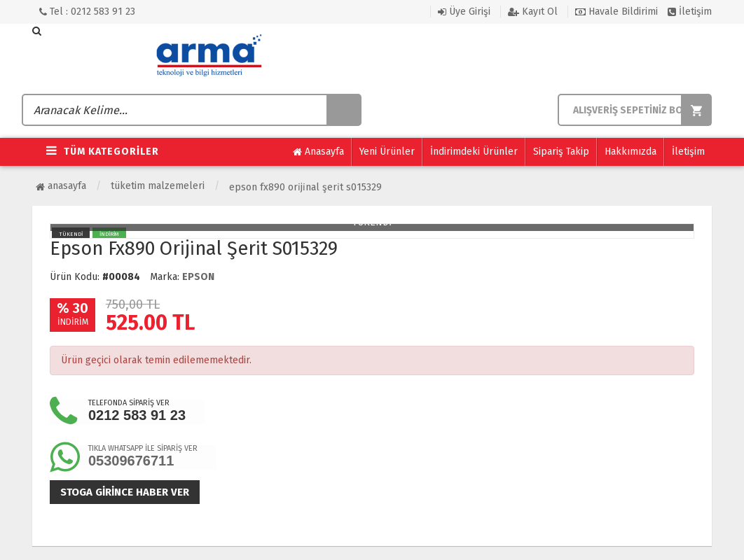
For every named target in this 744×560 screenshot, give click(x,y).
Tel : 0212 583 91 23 (87, 12)
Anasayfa (318, 152)
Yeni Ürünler (387, 152)
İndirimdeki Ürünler (474, 152)
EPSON (198, 277)
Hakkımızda (631, 152)
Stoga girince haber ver (125, 492)
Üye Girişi (464, 12)
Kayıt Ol (533, 12)
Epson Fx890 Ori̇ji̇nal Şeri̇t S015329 (305, 187)
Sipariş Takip (561, 152)
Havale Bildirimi (616, 12)
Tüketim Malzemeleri (158, 186)
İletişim (690, 12)
